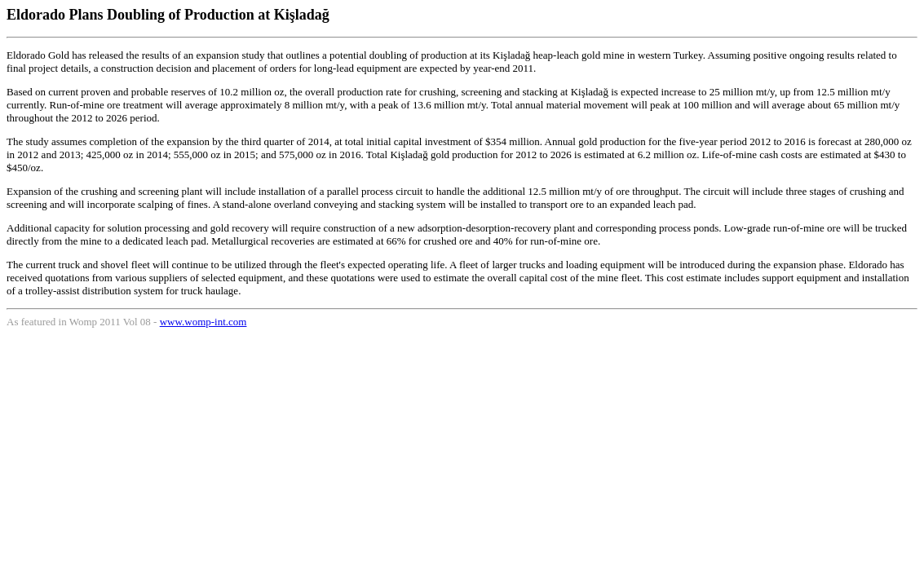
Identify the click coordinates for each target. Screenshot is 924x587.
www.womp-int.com (203, 322)
